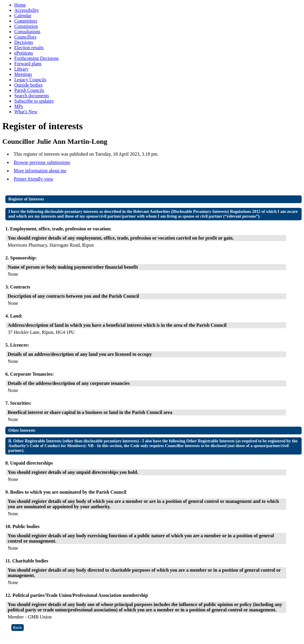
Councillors (25, 37)
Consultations (27, 32)
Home (20, 5)
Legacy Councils (30, 80)
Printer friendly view (33, 179)
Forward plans (28, 64)
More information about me (40, 171)
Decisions (24, 42)
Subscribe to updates (34, 101)
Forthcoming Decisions (37, 58)
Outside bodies (28, 85)
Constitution (26, 26)
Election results (29, 48)
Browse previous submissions (42, 162)
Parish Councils (29, 90)
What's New (26, 112)
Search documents (32, 96)
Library (21, 69)
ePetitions (24, 53)
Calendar (23, 16)
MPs (19, 106)
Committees (26, 21)
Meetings (23, 74)
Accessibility (27, 10)
